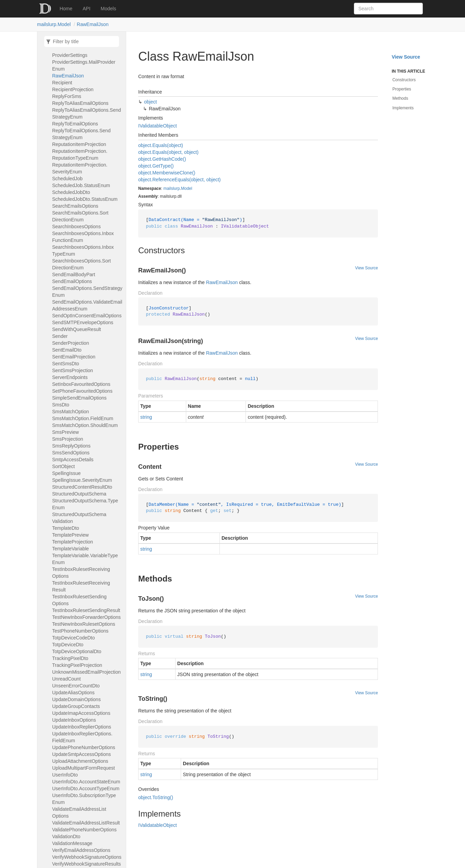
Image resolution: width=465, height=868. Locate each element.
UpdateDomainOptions (76, 699)
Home (66, 9)
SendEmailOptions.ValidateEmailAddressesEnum (87, 305)
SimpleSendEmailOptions (79, 398)
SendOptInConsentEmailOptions (87, 316)
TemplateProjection (73, 542)
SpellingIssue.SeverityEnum (82, 480)
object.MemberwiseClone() (167, 173)
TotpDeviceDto (68, 645)
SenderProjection (70, 343)
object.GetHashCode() (162, 159)
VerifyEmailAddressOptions (81, 850)
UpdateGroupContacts (76, 706)
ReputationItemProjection (79, 144)
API (87, 9)
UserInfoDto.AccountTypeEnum (86, 788)
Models (109, 9)
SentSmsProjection (73, 370)
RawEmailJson (93, 24)
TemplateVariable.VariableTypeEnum (85, 559)
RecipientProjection (73, 89)
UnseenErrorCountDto (76, 686)
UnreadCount (66, 679)
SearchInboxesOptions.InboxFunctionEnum (83, 237)
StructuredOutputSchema (79, 494)
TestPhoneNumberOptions (80, 631)
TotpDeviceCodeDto (74, 638)
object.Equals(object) (161, 145)
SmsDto (61, 405)
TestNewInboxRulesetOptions (84, 624)
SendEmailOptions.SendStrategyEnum (87, 292)
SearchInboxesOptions (76, 227)
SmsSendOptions (71, 453)
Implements (403, 108)
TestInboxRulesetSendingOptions (79, 600)
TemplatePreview (70, 535)
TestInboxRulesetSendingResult (86, 610)
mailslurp (171, 188)
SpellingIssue (66, 473)
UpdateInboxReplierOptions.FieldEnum (82, 737)
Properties (402, 89)
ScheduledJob (67, 179)
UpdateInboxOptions (74, 720)
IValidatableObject (158, 126)
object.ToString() (156, 797)
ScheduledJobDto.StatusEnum (85, 199)
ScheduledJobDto (71, 192)
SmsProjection (68, 439)
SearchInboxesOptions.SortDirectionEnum (81, 264)
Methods (400, 98)
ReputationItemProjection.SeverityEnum (80, 168)
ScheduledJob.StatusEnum (81, 185)
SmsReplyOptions (71, 446)
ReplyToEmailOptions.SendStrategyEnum (81, 134)
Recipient (62, 83)
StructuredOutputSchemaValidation (79, 518)
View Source (367, 268)
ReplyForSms (67, 96)
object (150, 102)
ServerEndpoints (70, 377)
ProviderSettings (70, 55)
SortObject (63, 466)
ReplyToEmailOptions (75, 124)
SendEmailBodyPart (74, 274)
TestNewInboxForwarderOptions (86, 617)
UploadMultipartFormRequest (84, 768)
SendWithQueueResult (76, 329)
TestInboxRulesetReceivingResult (81, 586)
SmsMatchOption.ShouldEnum (85, 425)
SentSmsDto (66, 364)
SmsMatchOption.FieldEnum (83, 418)
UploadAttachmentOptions (80, 761)
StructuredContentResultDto (82, 487)
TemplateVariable (70, 549)
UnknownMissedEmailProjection (86, 672)
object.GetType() (156, 166)
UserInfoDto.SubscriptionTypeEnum (84, 799)
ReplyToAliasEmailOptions (80, 103)
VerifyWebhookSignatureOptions (87, 857)
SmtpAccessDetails (73, 460)
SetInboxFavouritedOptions (81, 384)
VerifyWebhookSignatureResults (87, 864)
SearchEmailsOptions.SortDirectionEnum (80, 216)
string (146, 417)
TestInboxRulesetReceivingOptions (81, 573)
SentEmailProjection (74, 357)
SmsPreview (65, 432)
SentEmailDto (67, 350)
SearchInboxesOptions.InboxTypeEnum (83, 250)
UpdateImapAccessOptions (81, 713)
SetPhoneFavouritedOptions (82, 391)
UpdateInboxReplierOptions (82, 727)
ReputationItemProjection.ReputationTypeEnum (80, 155)
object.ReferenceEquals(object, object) (179, 180)
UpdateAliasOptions (73, 693)
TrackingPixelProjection (77, 665)
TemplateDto (66, 528)
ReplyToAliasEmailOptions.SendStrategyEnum (87, 113)
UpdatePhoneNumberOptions (84, 747)
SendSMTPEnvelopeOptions (83, 322)
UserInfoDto (65, 775)
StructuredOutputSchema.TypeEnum (85, 504)
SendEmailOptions (72, 281)
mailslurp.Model (54, 24)
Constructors (404, 80)
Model (187, 188)
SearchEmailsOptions (75, 206)
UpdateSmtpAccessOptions (81, 754)
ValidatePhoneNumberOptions (84, 830)
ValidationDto (66, 836)
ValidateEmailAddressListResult (86, 823)
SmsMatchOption (70, 412)
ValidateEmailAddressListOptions (79, 812)
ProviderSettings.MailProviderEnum (84, 65)
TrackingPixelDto (70, 658)
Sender (60, 336)
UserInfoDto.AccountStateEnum (86, 782)
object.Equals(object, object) (168, 152)
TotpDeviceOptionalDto (77, 651)
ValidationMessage (72, 843)
